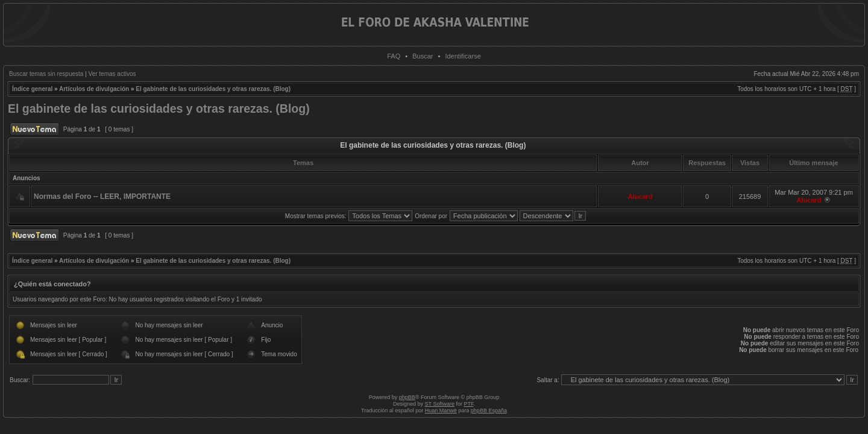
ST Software (440, 404)
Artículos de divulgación (94, 89)
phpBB (407, 397)
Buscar (423, 56)
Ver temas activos (112, 74)
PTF (468, 404)
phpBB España (489, 410)
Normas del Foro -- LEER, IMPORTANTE (102, 197)
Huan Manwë (441, 410)
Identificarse (463, 56)
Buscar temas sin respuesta (46, 74)
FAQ (394, 56)
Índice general (32, 89)
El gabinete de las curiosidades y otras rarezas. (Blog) (213, 89)
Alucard (640, 197)
